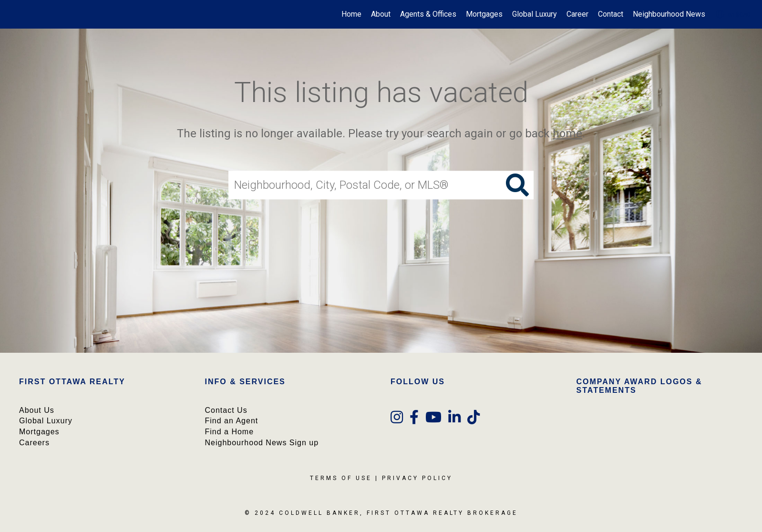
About (381, 14)
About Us (37, 410)
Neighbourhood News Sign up (262, 443)
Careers (34, 443)
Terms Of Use (341, 478)
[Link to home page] (12, 14)
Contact (611, 14)
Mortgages (484, 14)
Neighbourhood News (669, 14)
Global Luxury (535, 14)
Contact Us (226, 410)
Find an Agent (232, 421)
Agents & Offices (428, 14)
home (567, 133)
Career (577, 14)
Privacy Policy (417, 478)
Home (351, 14)
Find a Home (230, 432)
